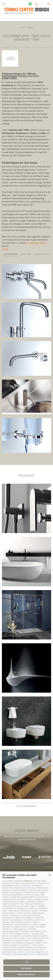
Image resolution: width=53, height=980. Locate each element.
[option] (26, 857)
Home (23, 28)
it (42, 4)
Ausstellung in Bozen (36, 243)
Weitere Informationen (26, 974)
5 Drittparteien (27, 881)
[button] (50, 875)
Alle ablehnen (27, 968)
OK (26, 962)
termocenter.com (27, 11)
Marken (30, 28)
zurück (5, 249)
